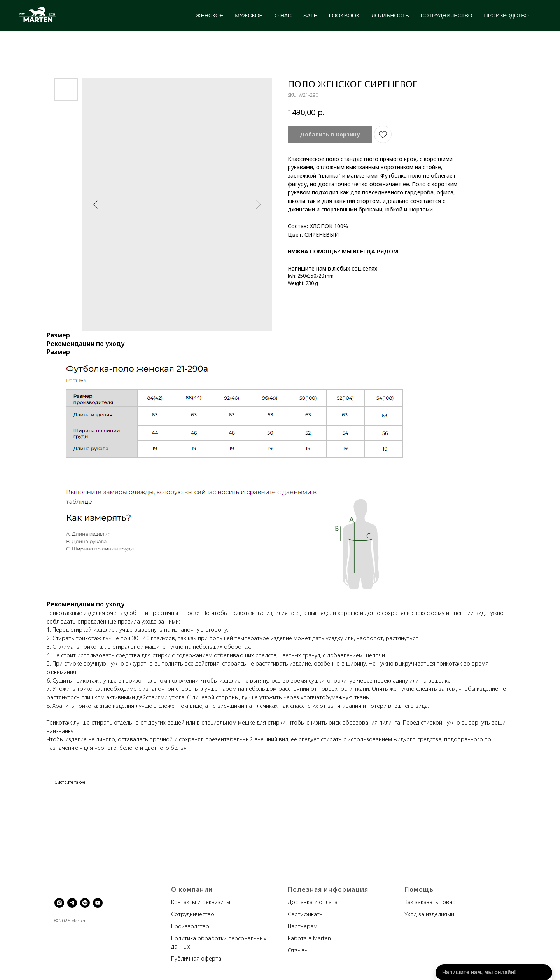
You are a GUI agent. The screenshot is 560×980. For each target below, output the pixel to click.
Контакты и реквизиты (201, 902)
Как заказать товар (430, 902)
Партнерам (303, 926)
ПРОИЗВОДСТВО (507, 16)
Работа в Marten (309, 938)
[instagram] (59, 903)
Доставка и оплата (313, 902)
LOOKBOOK (344, 16)
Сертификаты (306, 914)
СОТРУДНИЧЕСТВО (447, 16)
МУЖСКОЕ (249, 16)
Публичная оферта (196, 958)
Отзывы (298, 950)
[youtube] (98, 903)
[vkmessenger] (85, 903)
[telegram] (72, 903)
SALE (310, 16)
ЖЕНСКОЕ (210, 16)
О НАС (283, 16)
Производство (190, 926)
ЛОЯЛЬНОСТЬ (390, 16)
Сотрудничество (193, 914)
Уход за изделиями (429, 914)
